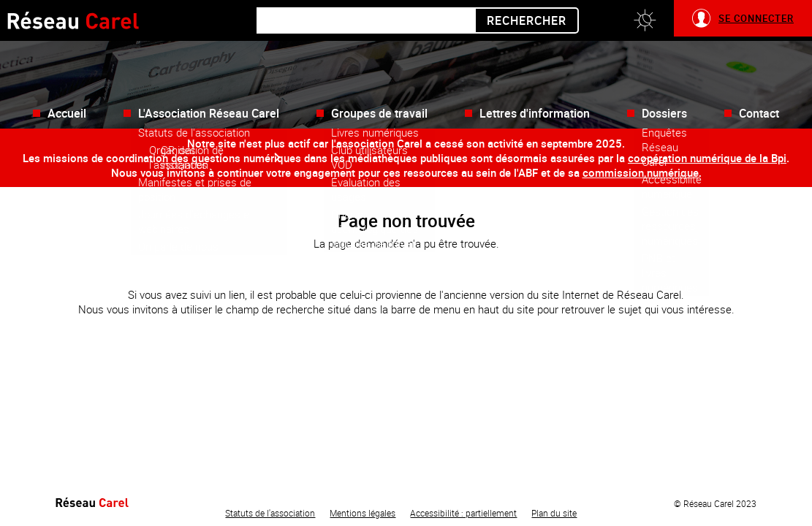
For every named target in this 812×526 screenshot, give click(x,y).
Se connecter (756, 18)
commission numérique (641, 172)
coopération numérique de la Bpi (707, 158)
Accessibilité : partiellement (463, 513)
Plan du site (554, 513)
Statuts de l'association (270, 513)
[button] (645, 20)
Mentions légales (363, 513)
